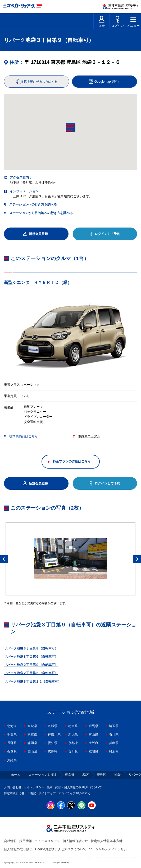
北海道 (12, 726)
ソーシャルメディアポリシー (110, 849)
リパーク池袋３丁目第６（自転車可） (31, 657)
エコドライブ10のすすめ (74, 793)
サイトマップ (47, 793)
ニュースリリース (47, 841)
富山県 (93, 735)
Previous (4, 559)
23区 (86, 775)
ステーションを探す (43, 775)
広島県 (53, 752)
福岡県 (93, 752)
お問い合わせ (13, 787)
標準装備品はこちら (24, 436)
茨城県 (53, 726)
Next (137, 559)
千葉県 (12, 735)
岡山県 (32, 752)
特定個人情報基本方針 (107, 841)
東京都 (32, 735)
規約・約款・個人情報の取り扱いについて (74, 787)
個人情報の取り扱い (18, 849)
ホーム (16, 775)
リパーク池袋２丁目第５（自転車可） (31, 673)
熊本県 (114, 752)
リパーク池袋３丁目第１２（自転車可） (33, 682)
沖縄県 (12, 760)
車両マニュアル (89, 436)
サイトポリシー (34, 787)
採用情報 (26, 841)
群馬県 (93, 726)
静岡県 (32, 743)
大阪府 (93, 743)
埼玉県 (114, 726)
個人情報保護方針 (75, 841)
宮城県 (32, 726)
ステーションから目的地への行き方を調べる (41, 213)
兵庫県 (114, 743)
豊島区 (102, 775)
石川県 (114, 735)
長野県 (12, 743)
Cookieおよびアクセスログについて (61, 849)
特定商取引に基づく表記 (20, 793)
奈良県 (12, 752)
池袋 (117, 775)
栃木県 (73, 726)
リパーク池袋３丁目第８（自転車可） (31, 648)
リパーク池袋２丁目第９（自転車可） (31, 665)
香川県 (73, 752)
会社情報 (10, 841)
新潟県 (73, 735)
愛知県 (53, 743)
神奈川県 (54, 735)
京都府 (73, 743)
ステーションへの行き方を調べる (33, 204)
